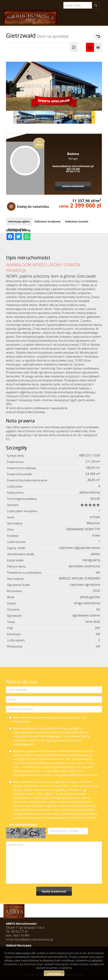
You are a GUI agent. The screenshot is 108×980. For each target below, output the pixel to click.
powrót (98, 36)
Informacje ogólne (19, 222)
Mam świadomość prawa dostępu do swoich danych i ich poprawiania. (48, 719)
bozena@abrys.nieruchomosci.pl (73, 166)
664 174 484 (73, 169)
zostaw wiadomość (73, 186)
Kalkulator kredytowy (48, 222)
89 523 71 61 (73, 171)
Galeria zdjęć (90, 47)
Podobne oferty (17, 229)
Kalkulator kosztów (77, 222)
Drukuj (98, 47)
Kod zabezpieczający (23, 825)
